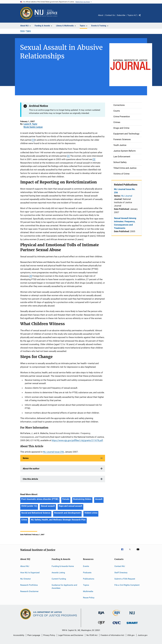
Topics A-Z (132, 15)
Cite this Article (30, 479)
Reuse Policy (89, 598)
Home (22, 31)
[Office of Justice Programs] (26, 13)
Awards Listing (58, 572)
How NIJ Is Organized (30, 572)
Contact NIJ (120, 566)
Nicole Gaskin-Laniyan (33, 127)
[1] (33, 140)
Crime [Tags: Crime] (24, 520)
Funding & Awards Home (63, 566)
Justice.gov (143, 635)
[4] (31, 276)
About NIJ (25, 566)
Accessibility (19, 635)
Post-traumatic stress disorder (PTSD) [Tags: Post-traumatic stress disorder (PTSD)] (40, 499)
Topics (28, 31)
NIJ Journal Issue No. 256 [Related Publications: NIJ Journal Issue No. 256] (125, 191)
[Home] (46, 13)
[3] (94, 159)
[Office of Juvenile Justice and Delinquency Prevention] (101, 625)
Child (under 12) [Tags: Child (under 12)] (29, 506)
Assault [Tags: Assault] (99, 499)
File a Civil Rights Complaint (127, 585)
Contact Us (110, 15)
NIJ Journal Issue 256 (53, 452)
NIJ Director (26, 579)
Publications (89, 579)
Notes (26, 458)
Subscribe (121, 15)
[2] (68, 156)
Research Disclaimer (29, 591)
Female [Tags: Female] (66, 499)
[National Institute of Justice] (132, 615)
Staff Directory (121, 572)
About (101, 15)
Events (86, 566)
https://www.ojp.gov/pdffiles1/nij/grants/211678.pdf (77, 440)
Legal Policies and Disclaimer (71, 635)
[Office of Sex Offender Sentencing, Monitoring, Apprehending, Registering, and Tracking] (132, 624)
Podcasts (87, 572)
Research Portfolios (29, 585)
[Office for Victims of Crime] (117, 625)
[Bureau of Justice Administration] (101, 615)
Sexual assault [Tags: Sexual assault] (48, 506)
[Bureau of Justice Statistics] (117, 616)
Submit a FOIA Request (125, 579)
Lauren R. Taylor (30, 124)
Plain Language (34, 635)
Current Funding (59, 579)
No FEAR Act (92, 635)
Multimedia (88, 591)
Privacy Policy (49, 635)
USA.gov (131, 635)
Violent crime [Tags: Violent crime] (91, 513)
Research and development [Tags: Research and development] (67, 513)
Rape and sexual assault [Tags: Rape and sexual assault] (70, 506)
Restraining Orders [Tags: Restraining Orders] (82, 499)
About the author (31, 469)
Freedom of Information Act (112, 635)
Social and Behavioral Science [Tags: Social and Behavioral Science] (36, 513)
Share (142, 17)
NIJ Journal (127, 196)
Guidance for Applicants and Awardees (64, 587)
